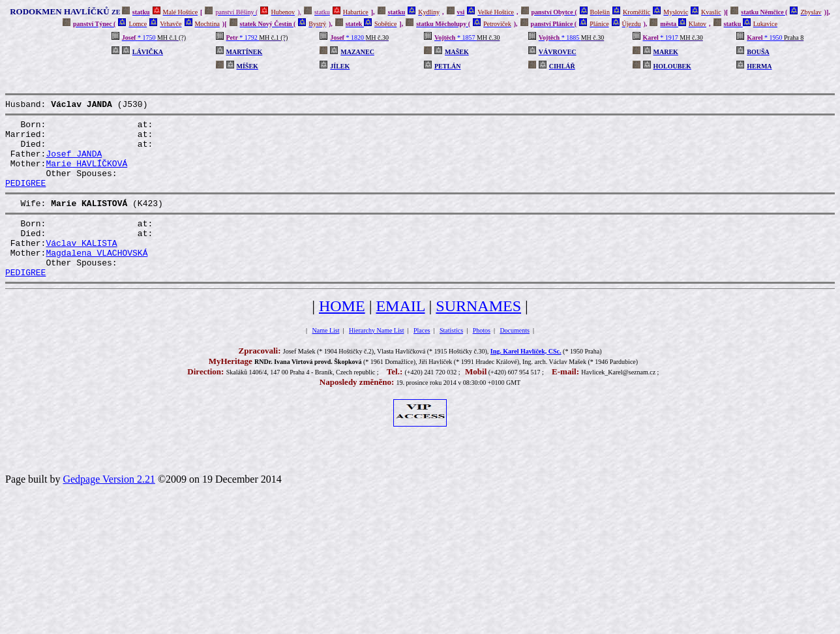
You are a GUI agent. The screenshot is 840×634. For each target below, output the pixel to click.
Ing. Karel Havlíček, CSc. (526, 381)
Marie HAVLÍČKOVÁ (86, 175)
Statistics (451, 360)
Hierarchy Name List (376, 360)
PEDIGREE (25, 198)
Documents (515, 360)
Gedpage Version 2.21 (109, 508)
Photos (482, 360)
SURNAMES (478, 335)
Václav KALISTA (81, 266)
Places (422, 360)
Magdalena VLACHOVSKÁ (97, 278)
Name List (326, 360)
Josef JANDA (74, 163)
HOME (342, 335)
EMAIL (400, 335)
